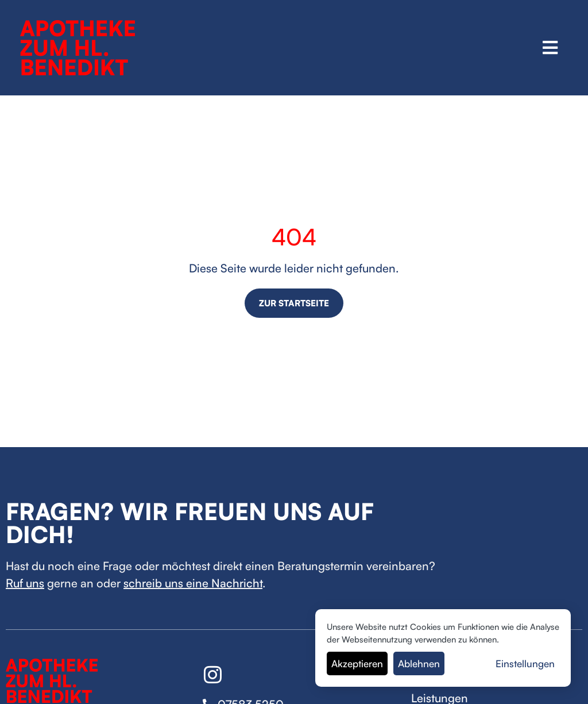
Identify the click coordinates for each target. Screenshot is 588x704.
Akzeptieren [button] (357, 663)
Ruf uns (25, 583)
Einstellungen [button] (525, 663)
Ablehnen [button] (419, 663)
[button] (550, 47)
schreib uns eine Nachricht (193, 583)
